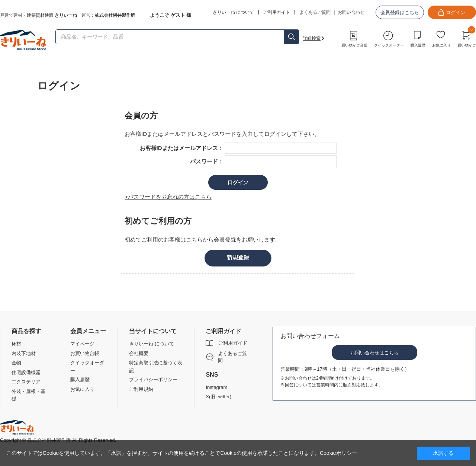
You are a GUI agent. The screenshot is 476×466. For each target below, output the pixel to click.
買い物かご (467, 38)
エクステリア (26, 382)
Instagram (216, 387)
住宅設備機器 (26, 372)
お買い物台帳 (85, 353)
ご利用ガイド (233, 343)
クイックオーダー (389, 45)
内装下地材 (24, 353)
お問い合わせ (351, 12)
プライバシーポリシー (153, 379)
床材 (16, 344)
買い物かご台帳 (354, 45)
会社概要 (139, 353)
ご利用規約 (141, 389)
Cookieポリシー (338, 453)
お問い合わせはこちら (374, 353)
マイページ (82, 344)
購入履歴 (418, 45)
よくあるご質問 (315, 12)
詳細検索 (312, 38)
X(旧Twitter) (218, 397)
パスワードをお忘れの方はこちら (170, 197)
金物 (16, 363)
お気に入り (441, 45)
